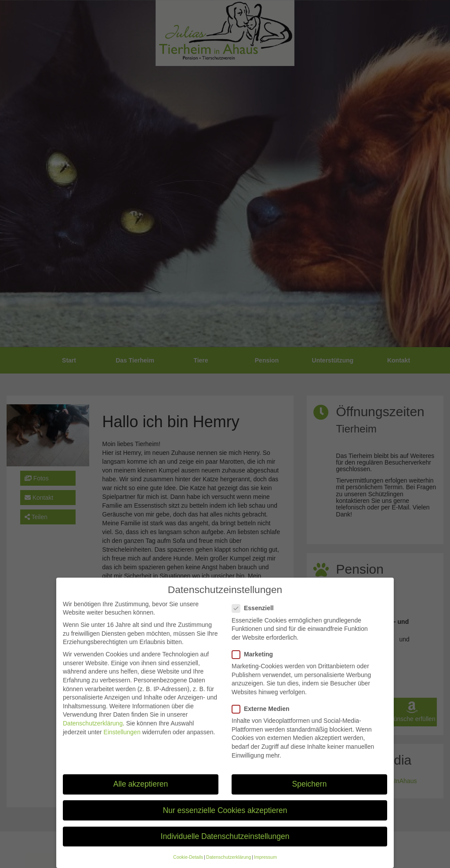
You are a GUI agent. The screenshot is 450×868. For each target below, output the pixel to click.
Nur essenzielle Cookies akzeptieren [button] (225, 819)
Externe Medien (263, 717)
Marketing (255, 663)
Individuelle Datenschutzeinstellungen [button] (225, 845)
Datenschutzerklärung (93, 732)
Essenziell (256, 617)
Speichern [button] (310, 793)
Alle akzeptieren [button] (141, 793)
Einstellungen (122, 740)
